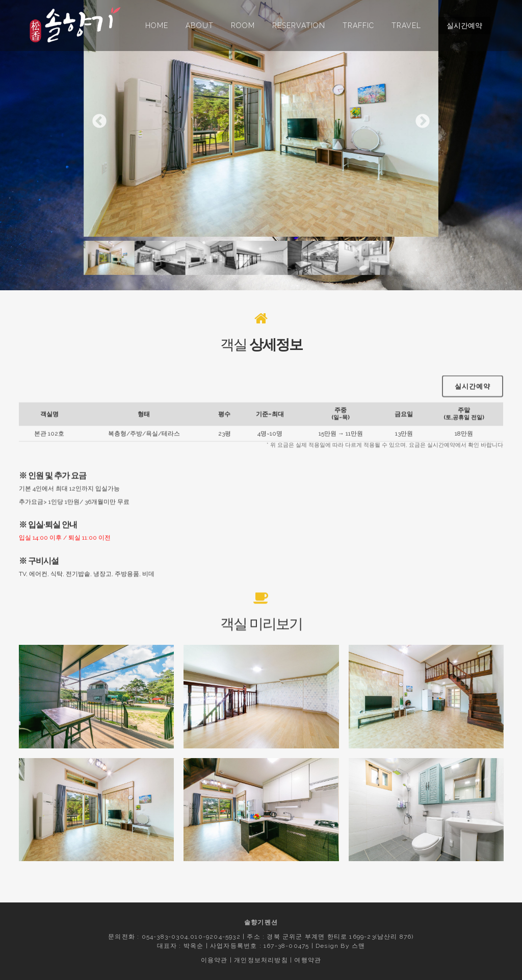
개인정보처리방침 (261, 960)
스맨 (358, 946)
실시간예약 (464, 26)
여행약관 (308, 960)
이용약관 (214, 960)
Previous (99, 121)
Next (423, 121)
